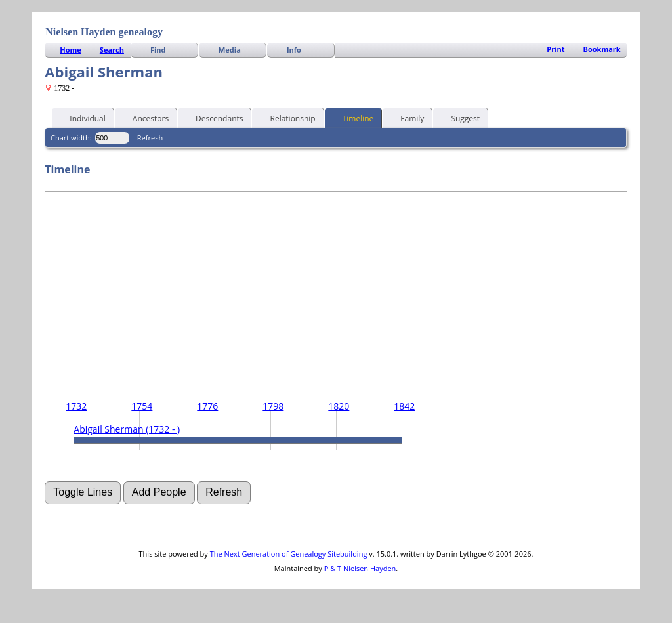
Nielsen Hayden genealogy (104, 32)
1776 (207, 406)
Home (71, 50)
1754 (142, 406)
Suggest (459, 118)
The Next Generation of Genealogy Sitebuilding (289, 554)
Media (230, 50)
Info (294, 50)
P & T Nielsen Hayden (360, 568)
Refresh (150, 138)
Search (112, 50)
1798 (273, 406)
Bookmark (602, 49)
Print (556, 49)
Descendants (213, 118)
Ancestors (145, 118)
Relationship (286, 118)
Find (158, 50)
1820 (339, 406)
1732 (76, 406)
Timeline (352, 118)
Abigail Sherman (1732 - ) (127, 429)
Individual (82, 118)
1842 (404, 406)
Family (406, 118)
